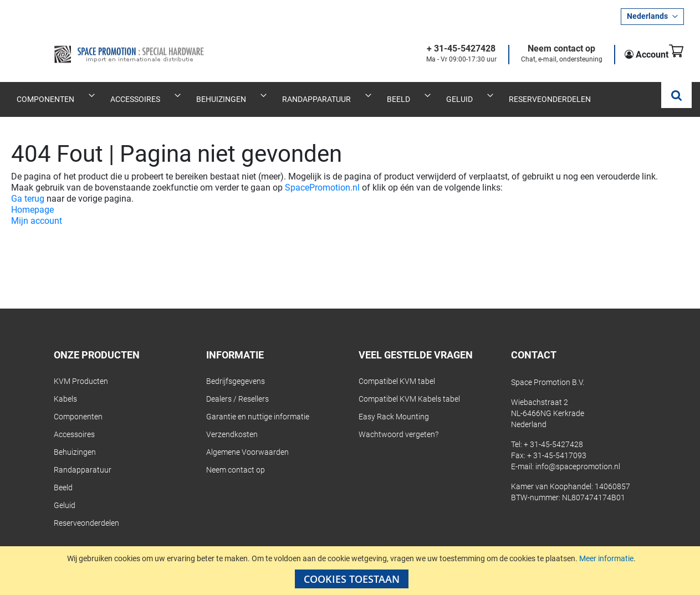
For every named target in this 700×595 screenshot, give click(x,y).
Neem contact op (545, 49)
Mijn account (37, 209)
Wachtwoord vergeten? (398, 422)
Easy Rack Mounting (394, 404)
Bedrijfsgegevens (236, 369)
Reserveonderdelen (86, 511)
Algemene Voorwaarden (247, 440)
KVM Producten (81, 369)
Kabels (65, 387)
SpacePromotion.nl (322, 175)
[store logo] (95, 45)
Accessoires (74, 422)
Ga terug (28, 186)
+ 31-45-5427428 (444, 49)
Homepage (32, 198)
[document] (351, 571)
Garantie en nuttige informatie (258, 404)
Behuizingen (75, 440)
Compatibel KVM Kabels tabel (409, 387)
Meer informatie (606, 558)
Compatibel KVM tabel (397, 369)
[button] (652, 17)
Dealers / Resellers (237, 387)
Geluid (65, 493)
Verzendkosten (232, 422)
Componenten (78, 404)
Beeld (63, 475)
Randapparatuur (83, 458)
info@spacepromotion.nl (578, 454)
